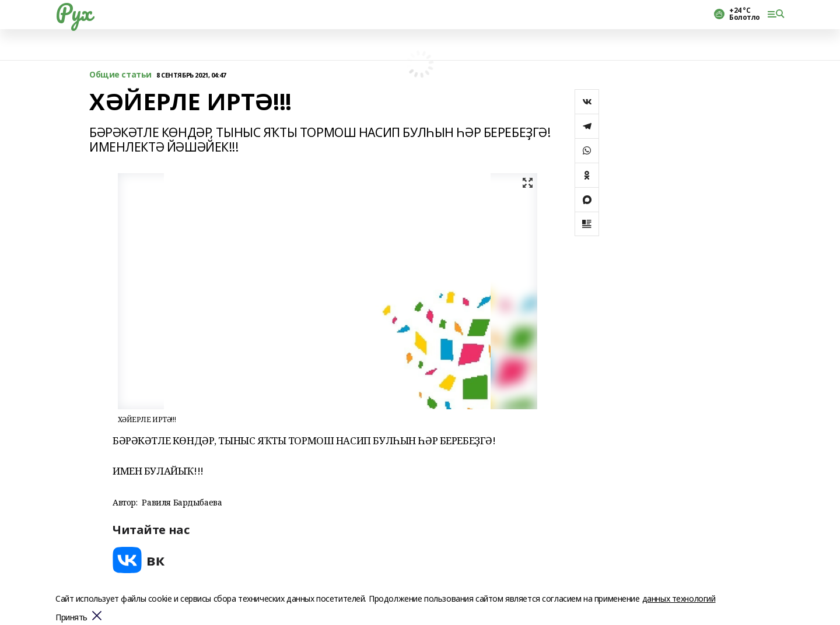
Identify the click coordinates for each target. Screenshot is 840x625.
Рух (73, 12)
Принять (71, 618)
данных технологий (679, 598)
